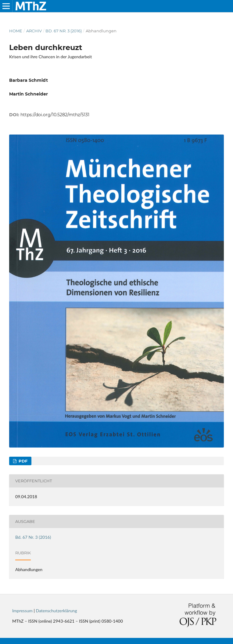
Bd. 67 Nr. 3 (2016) (64, 31)
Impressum (22, 611)
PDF (22, 461)
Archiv (34, 31)
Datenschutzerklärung (57, 611)
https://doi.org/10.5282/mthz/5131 (55, 115)
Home (16, 31)
